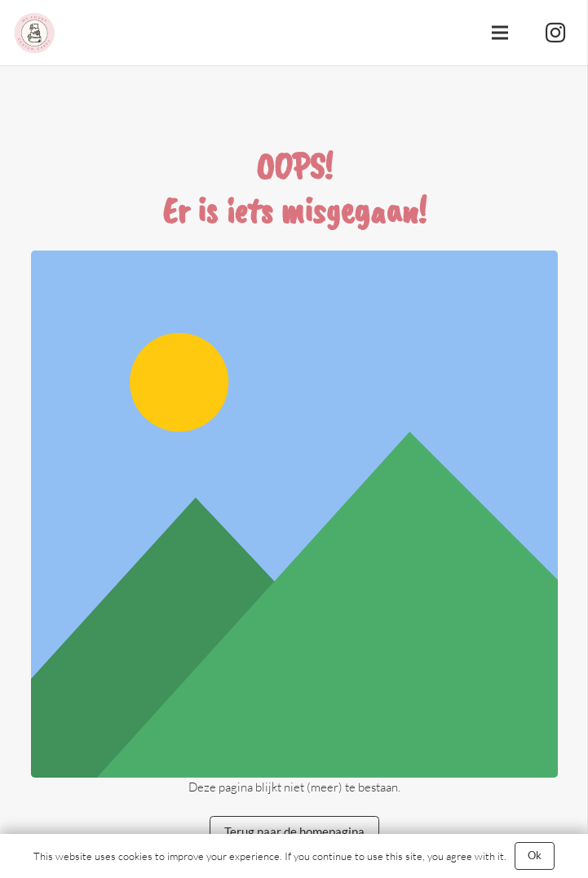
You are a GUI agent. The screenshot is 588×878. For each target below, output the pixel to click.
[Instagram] (555, 33)
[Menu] (500, 33)
